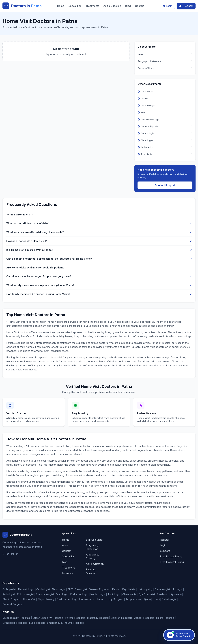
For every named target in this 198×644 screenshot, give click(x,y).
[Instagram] (13, 554)
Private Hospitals (75, 618)
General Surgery (12, 604)
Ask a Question (112, 6)
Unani (156, 599)
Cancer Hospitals (144, 618)
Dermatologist (26, 589)
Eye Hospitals (37, 623)
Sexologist (81, 589)
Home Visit (29, 599)
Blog (128, 6)
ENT (70, 589)
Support (165, 551)
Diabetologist (169, 599)
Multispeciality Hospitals (16, 618)
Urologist (177, 589)
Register (186, 6)
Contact (140, 6)
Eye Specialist (147, 594)
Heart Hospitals (165, 618)
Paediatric (163, 594)
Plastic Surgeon (12, 599)
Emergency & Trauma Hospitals (66, 623)
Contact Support (165, 185)
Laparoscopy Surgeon (110, 599)
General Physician (100, 589)
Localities (67, 573)
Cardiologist (43, 589)
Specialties (75, 6)
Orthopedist (9, 589)
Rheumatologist (45, 594)
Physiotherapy (46, 599)
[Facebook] (3, 554)
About (66, 545)
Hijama (147, 599)
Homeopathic (87, 599)
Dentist (116, 589)
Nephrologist (98, 594)
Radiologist (9, 594)
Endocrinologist (79, 594)
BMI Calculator (95, 540)
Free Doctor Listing (171, 556)
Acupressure (133, 599)
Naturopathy (145, 589)
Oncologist (62, 594)
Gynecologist (162, 589)
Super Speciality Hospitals (48, 618)
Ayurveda (176, 594)
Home (61, 6)
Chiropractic (130, 594)
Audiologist (114, 594)
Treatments (92, 6)
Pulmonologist (25, 594)
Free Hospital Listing (172, 562)
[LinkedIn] (17, 554)
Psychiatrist (129, 589)
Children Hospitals (121, 618)
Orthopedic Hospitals (15, 623)
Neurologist (59, 589)
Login (167, 6)
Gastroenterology (67, 599)
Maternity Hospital (98, 618)
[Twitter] (8, 554)
